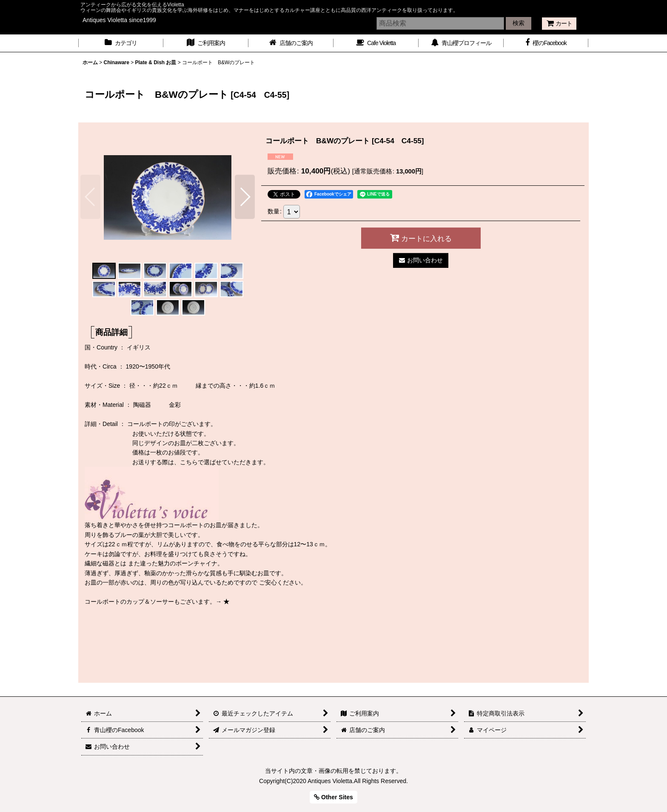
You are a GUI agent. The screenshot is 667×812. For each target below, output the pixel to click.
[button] (90, 197)
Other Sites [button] (333, 797)
